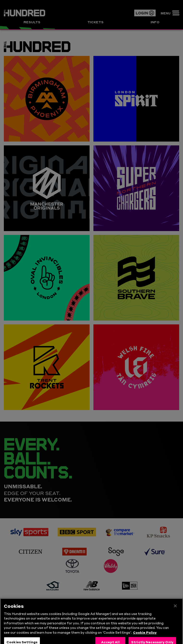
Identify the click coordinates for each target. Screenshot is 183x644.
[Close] (175, 610)
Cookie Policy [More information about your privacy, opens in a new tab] (145, 636)
